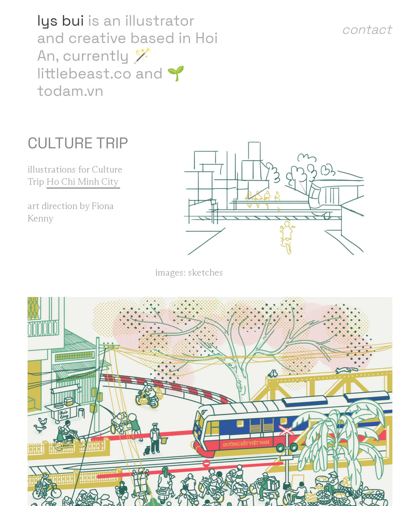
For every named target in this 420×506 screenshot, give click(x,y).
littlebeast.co (84, 73)
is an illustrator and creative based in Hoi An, (127, 38)
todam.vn (70, 91)
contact (367, 29)
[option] (274, 195)
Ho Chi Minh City (83, 182)
